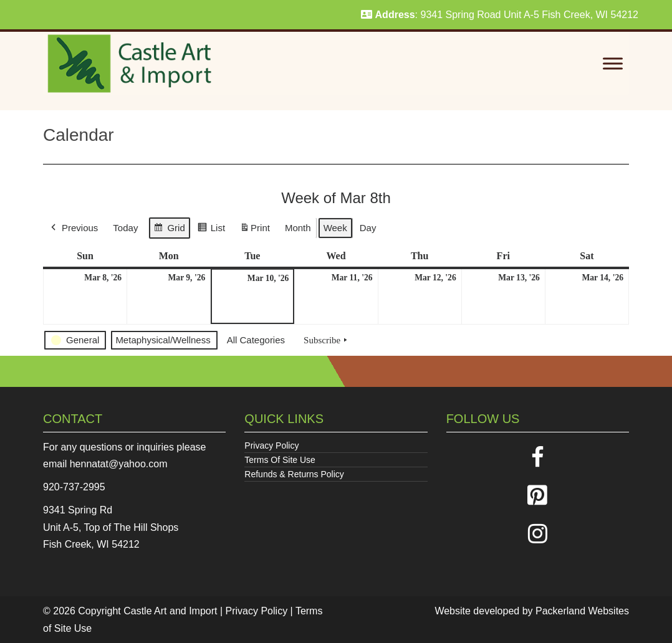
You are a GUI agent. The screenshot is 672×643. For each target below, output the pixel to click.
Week (335, 228)
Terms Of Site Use (280, 460)
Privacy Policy (271, 445)
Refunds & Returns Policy (294, 474)
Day (368, 228)
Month (298, 228)
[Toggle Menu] (613, 64)
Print (255, 230)
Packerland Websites (582, 611)
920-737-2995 (74, 487)
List (211, 230)
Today (125, 228)
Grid (169, 230)
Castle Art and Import (170, 611)
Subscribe (327, 340)
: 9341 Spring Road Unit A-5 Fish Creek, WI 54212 (500, 15)
